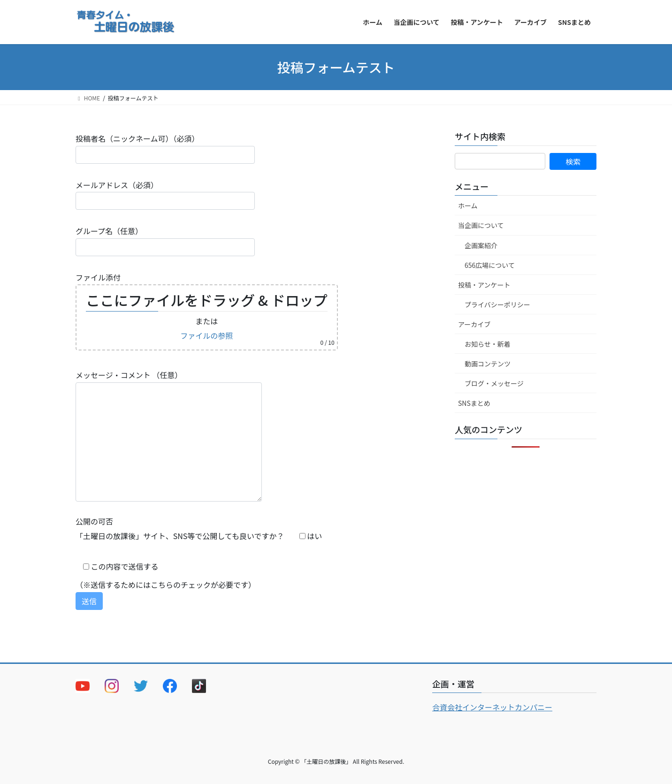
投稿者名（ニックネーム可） (165, 148)
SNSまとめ (474, 403)
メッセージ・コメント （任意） (169, 435)
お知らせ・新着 (488, 344)
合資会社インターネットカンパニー (492, 707)
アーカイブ (474, 324)
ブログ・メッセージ (494, 383)
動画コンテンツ (488, 364)
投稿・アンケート (484, 285)
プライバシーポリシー (497, 304)
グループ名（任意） (165, 240)
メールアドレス (165, 194)
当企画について (481, 225)
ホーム (468, 206)
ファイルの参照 (206, 335)
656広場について (490, 265)
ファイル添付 (207, 311)
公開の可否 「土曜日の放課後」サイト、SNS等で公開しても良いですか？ (199, 528)
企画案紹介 (481, 245)
